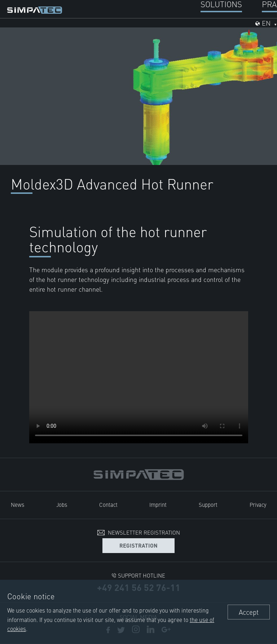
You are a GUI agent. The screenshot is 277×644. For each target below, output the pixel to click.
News (17, 504)
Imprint (158, 504)
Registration (138, 545)
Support (208, 504)
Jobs (62, 504)
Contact (108, 504)
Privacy (258, 504)
